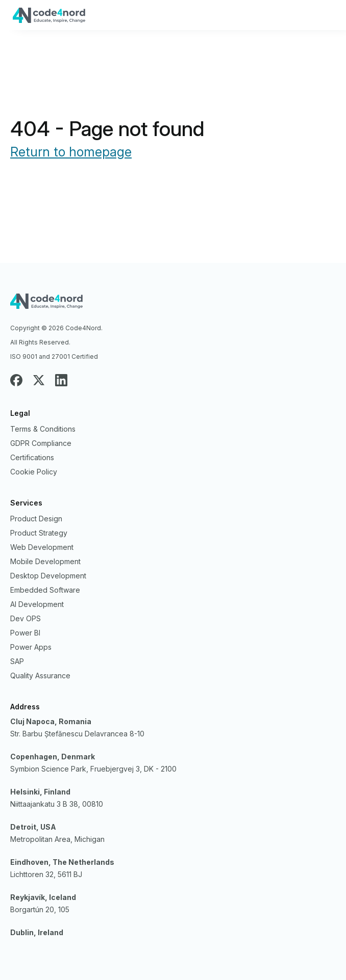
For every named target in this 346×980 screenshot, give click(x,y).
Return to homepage (71, 152)
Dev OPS (26, 618)
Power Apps (31, 647)
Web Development (42, 547)
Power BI (25, 633)
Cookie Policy (34, 472)
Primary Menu (326, 16)
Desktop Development (48, 576)
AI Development (37, 604)
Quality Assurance (40, 676)
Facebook (16, 380)
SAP (17, 661)
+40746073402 (292, 19)
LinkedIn (61, 380)
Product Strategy (39, 533)
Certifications (32, 457)
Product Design (36, 519)
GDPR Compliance (41, 443)
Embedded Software (45, 590)
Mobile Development (45, 561)
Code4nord (173, 305)
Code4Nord (144, 19)
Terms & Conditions (43, 429)
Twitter (39, 380)
